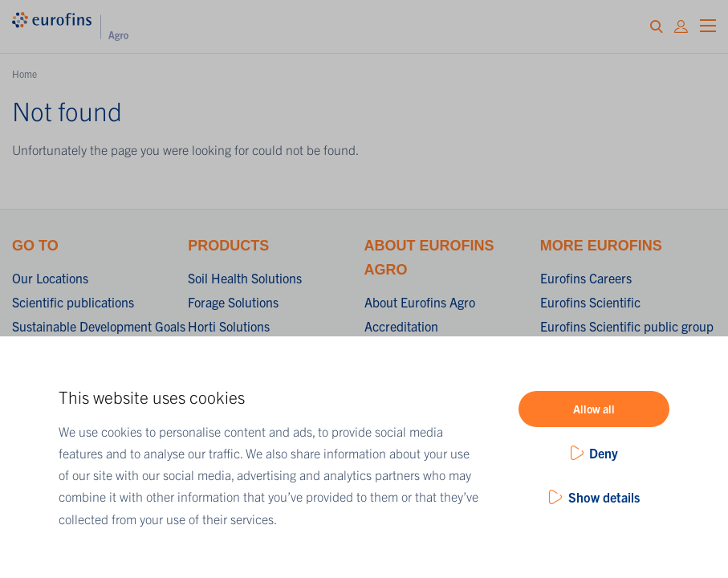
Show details (604, 497)
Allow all (594, 409)
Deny (604, 453)
